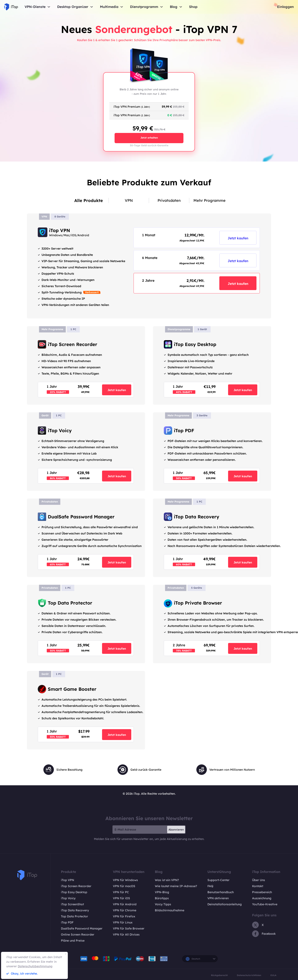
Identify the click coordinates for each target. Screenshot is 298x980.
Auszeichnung (262, 898)
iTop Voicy (68, 898)
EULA (273, 975)
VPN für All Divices (126, 935)
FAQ (210, 886)
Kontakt (258, 886)
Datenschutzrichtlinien (249, 975)
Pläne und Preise (73, 941)
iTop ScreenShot (72, 904)
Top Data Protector (74, 916)
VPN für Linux (123, 922)
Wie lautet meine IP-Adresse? (176, 886)
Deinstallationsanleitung (225, 904)
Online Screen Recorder (78, 935)
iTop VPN (68, 880)
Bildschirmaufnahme (170, 910)
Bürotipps (162, 898)
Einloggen (285, 7)
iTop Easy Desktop (74, 892)
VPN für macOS (124, 886)
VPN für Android (125, 904)
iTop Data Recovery (75, 910)
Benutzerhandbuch (221, 892)
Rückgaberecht (219, 975)
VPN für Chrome (125, 910)
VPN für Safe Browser (129, 928)
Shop (193, 7)
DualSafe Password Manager (82, 928)
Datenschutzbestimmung (35, 966)
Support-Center (218, 880)
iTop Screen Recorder (76, 886)
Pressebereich (262, 892)
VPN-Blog (162, 892)
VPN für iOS (121, 898)
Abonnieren (176, 830)
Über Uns (259, 880)
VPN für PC (121, 892)
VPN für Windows (125, 880)
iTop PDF (67, 922)
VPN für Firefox (124, 916)
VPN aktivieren (218, 898)
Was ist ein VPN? (167, 880)
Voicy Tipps (163, 904)
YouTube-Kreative (265, 904)
